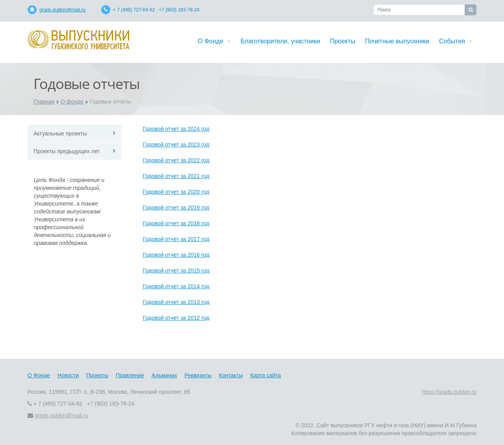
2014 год (197, 286)
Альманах (164, 375)
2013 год (197, 302)
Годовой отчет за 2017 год (176, 239)
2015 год (197, 271)
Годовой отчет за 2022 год (176, 160)
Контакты (231, 375)
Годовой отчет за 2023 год (176, 145)
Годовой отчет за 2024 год (176, 129)
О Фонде (214, 41)
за (182, 271)
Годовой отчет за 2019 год (176, 208)
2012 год (197, 318)
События (456, 41)
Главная (44, 102)
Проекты (343, 41)
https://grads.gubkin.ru (449, 392)
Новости (68, 375)
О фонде (72, 102)
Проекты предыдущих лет (67, 151)
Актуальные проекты (60, 133)
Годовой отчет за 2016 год (176, 255)
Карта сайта (265, 375)
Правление (130, 375)
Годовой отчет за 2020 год (176, 192)
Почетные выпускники (397, 41)
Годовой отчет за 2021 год (176, 176)
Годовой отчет (161, 271)
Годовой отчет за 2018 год (176, 223)
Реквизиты (198, 375)
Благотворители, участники (280, 41)
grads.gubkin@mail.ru (62, 10)
